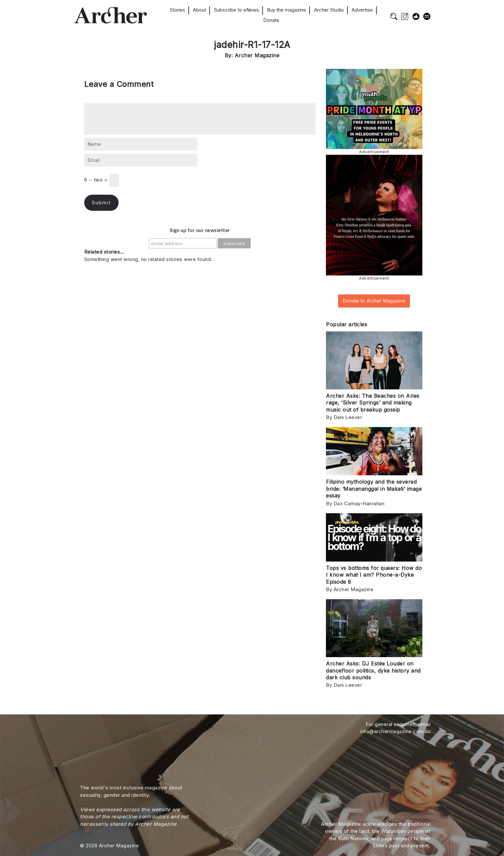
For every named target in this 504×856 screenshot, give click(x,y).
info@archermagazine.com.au (395, 731)
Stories (177, 10)
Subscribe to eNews (237, 10)
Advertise (362, 10)
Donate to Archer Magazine (374, 301)
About (199, 10)
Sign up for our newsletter (200, 230)
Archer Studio (329, 10)
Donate (271, 20)
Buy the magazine (286, 10)
